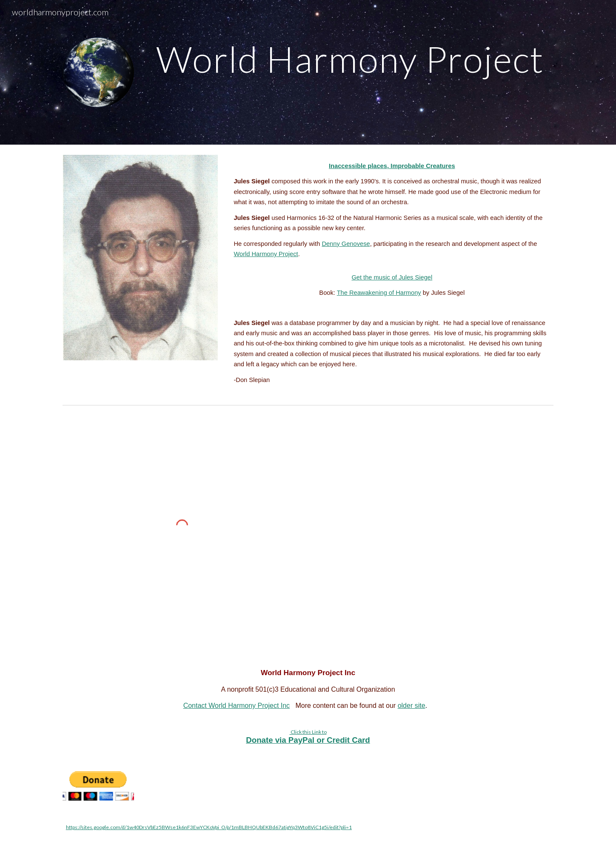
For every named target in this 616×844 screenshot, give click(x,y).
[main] (350, 59)
